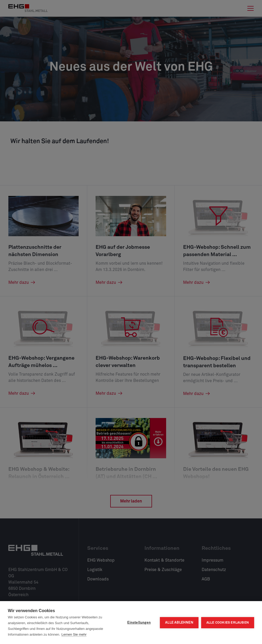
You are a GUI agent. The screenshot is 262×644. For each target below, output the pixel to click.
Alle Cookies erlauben (228, 623)
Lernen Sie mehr (74, 634)
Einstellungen (139, 623)
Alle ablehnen (179, 623)
